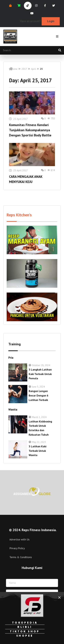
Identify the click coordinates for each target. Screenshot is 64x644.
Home (14, 69)
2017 (24, 69)
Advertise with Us (19, 539)
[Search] (60, 50)
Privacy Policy (17, 548)
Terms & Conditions (21, 557)
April (33, 69)
